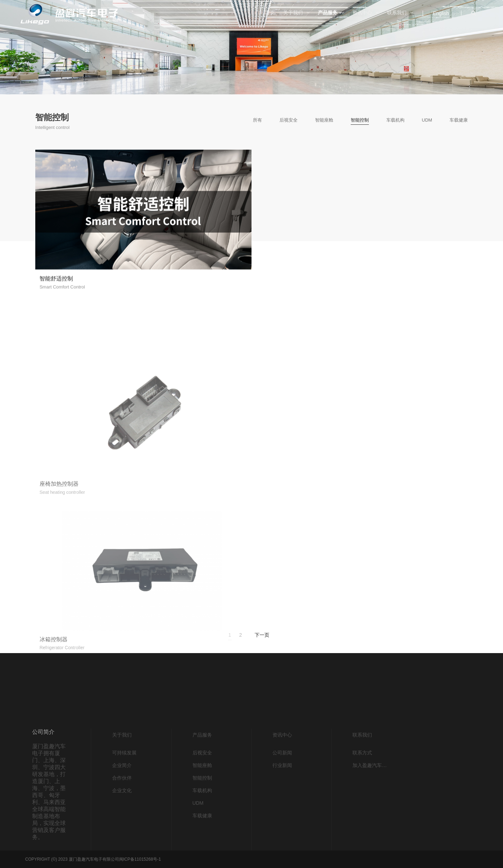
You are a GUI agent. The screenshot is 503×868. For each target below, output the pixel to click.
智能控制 (360, 120)
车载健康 (459, 120)
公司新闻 (282, 831)
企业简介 (122, 844)
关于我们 (122, 813)
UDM (427, 120)
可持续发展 (124, 831)
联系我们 (362, 813)
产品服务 (202, 813)
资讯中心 (282, 813)
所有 (257, 120)
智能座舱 (324, 120)
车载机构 (395, 120)
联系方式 (362, 831)
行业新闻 (282, 844)
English (441, 13)
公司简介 (43, 811)
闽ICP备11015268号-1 (140, 859)
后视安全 (289, 120)
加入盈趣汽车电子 (371, 844)
